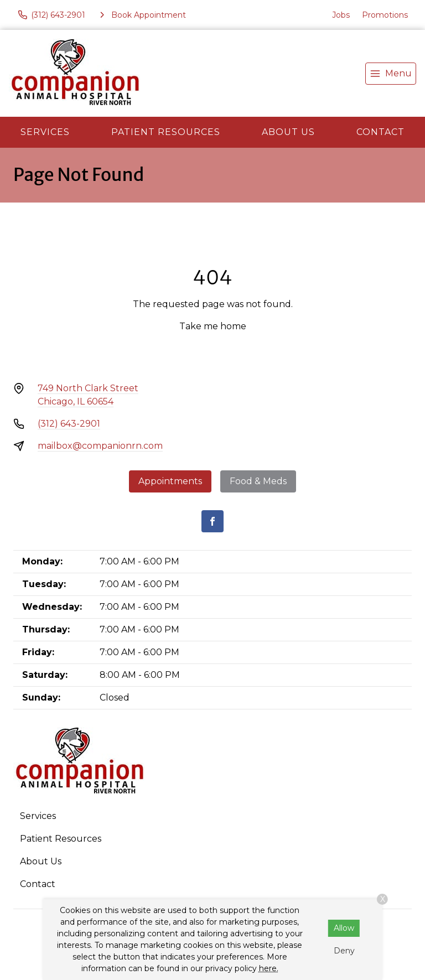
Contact (380, 132)
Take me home (213, 326)
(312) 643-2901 (69, 424)
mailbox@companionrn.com (100, 446)
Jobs (341, 15)
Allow (344, 928)
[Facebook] (212, 521)
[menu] (391, 74)
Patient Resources (166, 132)
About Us (288, 132)
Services (45, 132)
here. (269, 968)
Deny (344, 951)
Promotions (385, 15)
